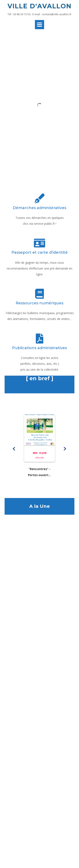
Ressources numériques (39, 239)
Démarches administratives (39, 144)
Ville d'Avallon (39, 6)
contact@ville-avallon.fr (57, 14)
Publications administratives (39, 284)
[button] (14, 385)
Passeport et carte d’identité (40, 189)
